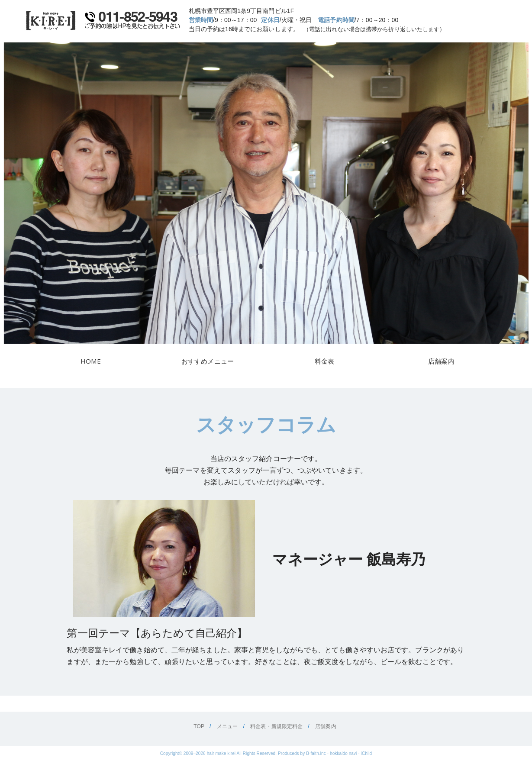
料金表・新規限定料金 (276, 726)
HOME (90, 361)
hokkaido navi (343, 753)
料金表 (324, 361)
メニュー (227, 726)
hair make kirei (221, 753)
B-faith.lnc (316, 753)
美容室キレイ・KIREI (51, 21)
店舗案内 (441, 361)
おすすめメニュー (208, 361)
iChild (367, 753)
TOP (199, 726)
